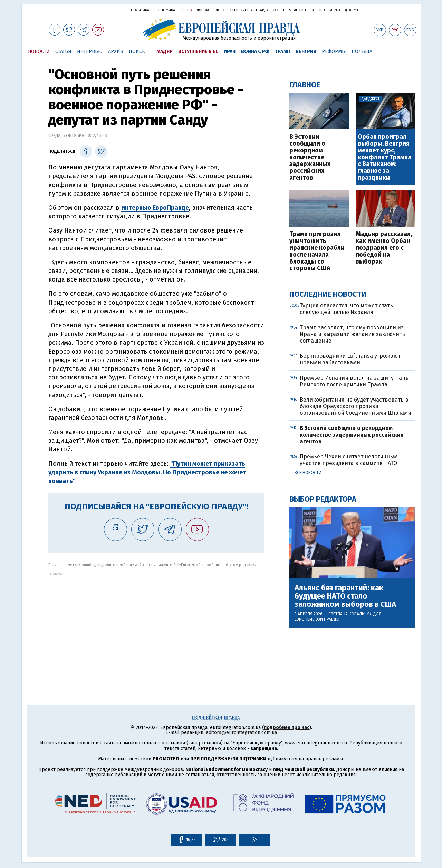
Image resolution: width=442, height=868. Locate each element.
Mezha (335, 10)
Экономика (164, 10)
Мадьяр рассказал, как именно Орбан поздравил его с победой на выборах (384, 248)
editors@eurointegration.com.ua (241, 733)
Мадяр (165, 52)
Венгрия (306, 52)
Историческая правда (249, 10)
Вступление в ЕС (198, 52)
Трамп (282, 52)
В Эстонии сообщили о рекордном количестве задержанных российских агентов (310, 157)
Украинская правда (103, 10)
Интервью (90, 52)
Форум (203, 10)
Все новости (308, 473)
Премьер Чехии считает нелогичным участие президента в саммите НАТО (349, 460)
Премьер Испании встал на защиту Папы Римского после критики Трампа (355, 381)
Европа (186, 10)
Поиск (137, 52)
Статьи (63, 52)
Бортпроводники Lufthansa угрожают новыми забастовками (350, 359)
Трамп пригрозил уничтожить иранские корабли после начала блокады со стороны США (317, 251)
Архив (116, 52)
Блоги (219, 10)
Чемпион (298, 10)
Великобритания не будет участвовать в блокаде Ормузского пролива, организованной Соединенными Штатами (355, 406)
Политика (140, 10)
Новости (39, 52)
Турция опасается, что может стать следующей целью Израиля (346, 309)
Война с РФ (255, 52)
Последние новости (328, 294)
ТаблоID (318, 10)
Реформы (334, 52)
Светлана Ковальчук (350, 614)
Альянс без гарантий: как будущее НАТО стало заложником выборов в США (345, 596)
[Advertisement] (156, 624)
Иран (230, 52)
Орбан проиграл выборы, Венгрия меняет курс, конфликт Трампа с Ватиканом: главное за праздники (385, 157)
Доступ (352, 10)
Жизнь (279, 10)
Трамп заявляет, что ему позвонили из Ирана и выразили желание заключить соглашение (352, 334)
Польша (362, 52)
